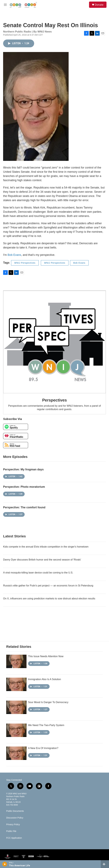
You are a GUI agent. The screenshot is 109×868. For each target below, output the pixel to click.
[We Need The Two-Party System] (16, 730)
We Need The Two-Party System (46, 725)
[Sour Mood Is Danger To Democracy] (16, 707)
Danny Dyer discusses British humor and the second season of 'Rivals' (42, 560)
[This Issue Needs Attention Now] (16, 661)
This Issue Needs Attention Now (46, 656)
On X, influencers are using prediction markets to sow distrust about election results (49, 599)
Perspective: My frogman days (23, 469)
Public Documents (15, 811)
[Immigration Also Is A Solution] (16, 684)
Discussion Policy (15, 818)
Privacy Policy (13, 825)
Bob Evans (14, 255)
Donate (99, 5)
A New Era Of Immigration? (43, 748)
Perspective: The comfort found (24, 507)
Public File (11, 831)
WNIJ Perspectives (25, 263)
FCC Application (14, 838)
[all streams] (105, 864)
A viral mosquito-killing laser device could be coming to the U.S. (38, 573)
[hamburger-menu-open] (5, 5)
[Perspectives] (54, 342)
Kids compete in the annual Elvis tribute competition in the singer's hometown (46, 547)
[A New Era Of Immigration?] (16, 753)
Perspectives (54, 400)
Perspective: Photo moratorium (24, 487)
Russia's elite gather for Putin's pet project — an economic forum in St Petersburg (48, 586)
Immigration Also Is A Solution (45, 679)
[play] (5, 864)
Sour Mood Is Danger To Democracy (48, 702)
